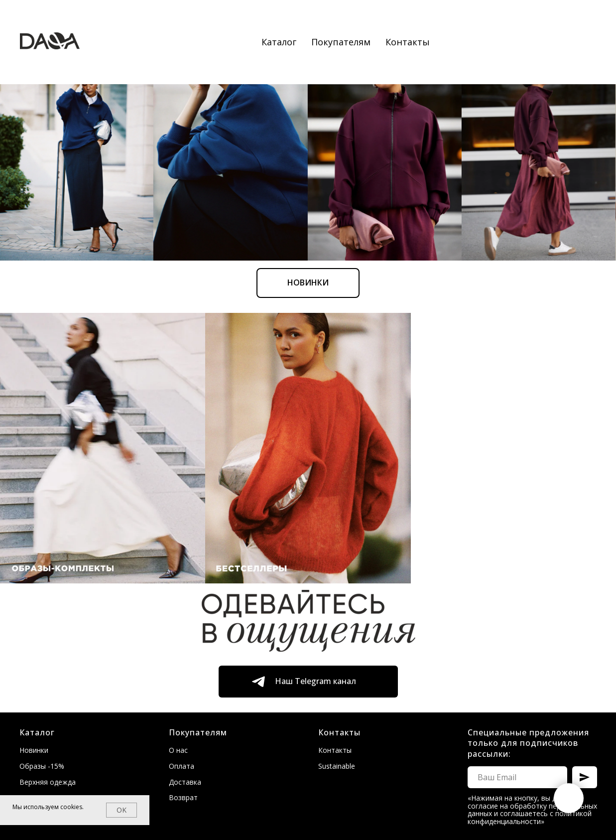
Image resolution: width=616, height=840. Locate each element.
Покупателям (341, 42)
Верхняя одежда (48, 782)
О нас (178, 750)
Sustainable (337, 766)
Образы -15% (42, 766)
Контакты (408, 42)
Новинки (34, 750)
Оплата (182, 766)
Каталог (279, 42)
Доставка (185, 782)
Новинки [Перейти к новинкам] (308, 141)
